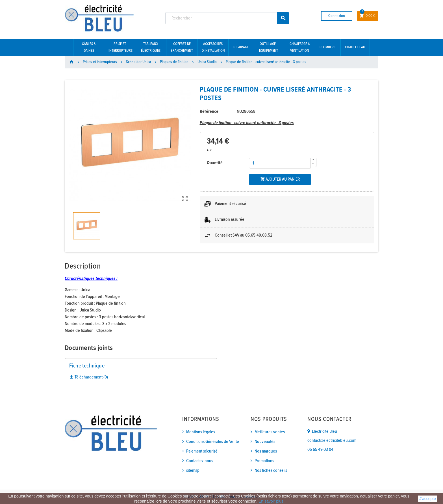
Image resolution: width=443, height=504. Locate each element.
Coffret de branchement (182, 47)
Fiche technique (87, 366)
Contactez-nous (200, 461)
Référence (209, 112)
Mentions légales (201, 432)
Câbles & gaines (89, 47)
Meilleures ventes (270, 432)
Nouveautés (265, 442)
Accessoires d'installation (213, 47)
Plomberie (328, 47)
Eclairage (241, 47)
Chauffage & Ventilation (300, 47)
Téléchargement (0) (89, 377)
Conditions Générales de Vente (213, 442)
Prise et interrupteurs (120, 47)
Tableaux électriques (151, 47)
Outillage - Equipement (269, 47)
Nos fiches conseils (271, 471)
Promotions (264, 461)
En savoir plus (271, 501)
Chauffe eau (355, 47)
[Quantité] (280, 163)
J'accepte (428, 499)
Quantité (215, 163)
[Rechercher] (227, 18)
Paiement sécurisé (202, 451)
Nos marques (266, 451)
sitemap (193, 471)
